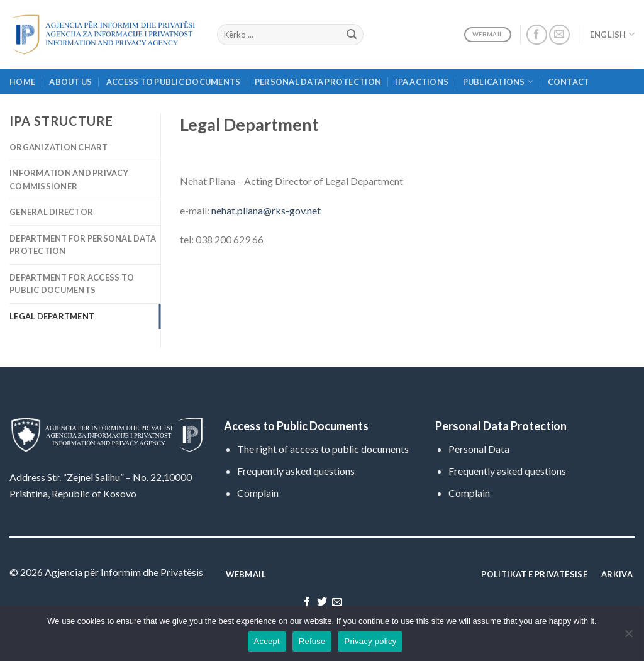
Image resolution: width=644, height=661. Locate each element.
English (612, 34)
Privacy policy (370, 641)
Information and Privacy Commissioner (69, 179)
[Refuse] (628, 637)
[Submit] (352, 35)
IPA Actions (422, 82)
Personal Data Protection (318, 82)
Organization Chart (59, 147)
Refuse (312, 641)
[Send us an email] (559, 35)
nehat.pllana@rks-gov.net (266, 210)
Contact (569, 82)
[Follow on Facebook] (537, 35)
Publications (498, 81)
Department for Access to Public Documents (72, 284)
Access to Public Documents (174, 82)
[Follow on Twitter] (322, 603)
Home (22, 82)
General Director (51, 212)
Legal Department (52, 316)
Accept (267, 641)
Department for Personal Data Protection (83, 245)
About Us (70, 82)
